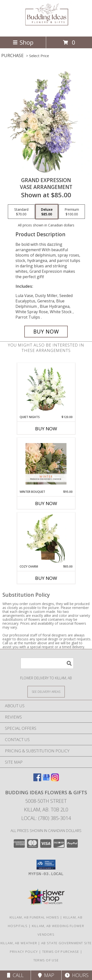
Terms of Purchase (61, 952)
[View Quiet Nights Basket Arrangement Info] (46, 389)
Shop (23, 42)
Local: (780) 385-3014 (46, 818)
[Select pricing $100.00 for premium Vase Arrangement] (72, 212)
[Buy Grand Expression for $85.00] (46, 332)
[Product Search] (47, 663)
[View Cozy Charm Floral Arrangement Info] (46, 538)
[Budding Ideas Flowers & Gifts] (46, 29)
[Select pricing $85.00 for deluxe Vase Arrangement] (47, 212)
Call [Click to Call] (15, 975)
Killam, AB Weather (19, 943)
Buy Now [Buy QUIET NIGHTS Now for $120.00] (46, 429)
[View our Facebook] (37, 780)
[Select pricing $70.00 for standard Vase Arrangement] (21, 212)
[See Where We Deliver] (46, 691)
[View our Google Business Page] (46, 780)
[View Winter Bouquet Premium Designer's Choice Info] (46, 464)
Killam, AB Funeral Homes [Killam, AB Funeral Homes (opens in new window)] (34, 917)
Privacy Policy (24, 952)
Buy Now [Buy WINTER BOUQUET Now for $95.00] (46, 503)
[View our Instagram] (55, 780)
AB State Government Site (66, 943)
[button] (46, 865)
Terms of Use (46, 960)
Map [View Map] (46, 975)
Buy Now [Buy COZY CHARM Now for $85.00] (46, 578)
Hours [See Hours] (77, 975)
